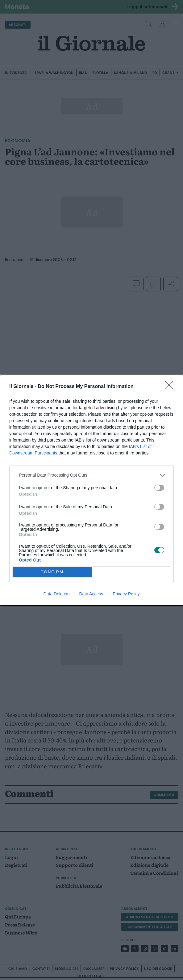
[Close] (171, 387)
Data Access (91, 594)
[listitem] (92, 475)
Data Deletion (57, 594)
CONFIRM (52, 572)
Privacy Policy (126, 594)
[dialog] (92, 490)
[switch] (159, 488)
